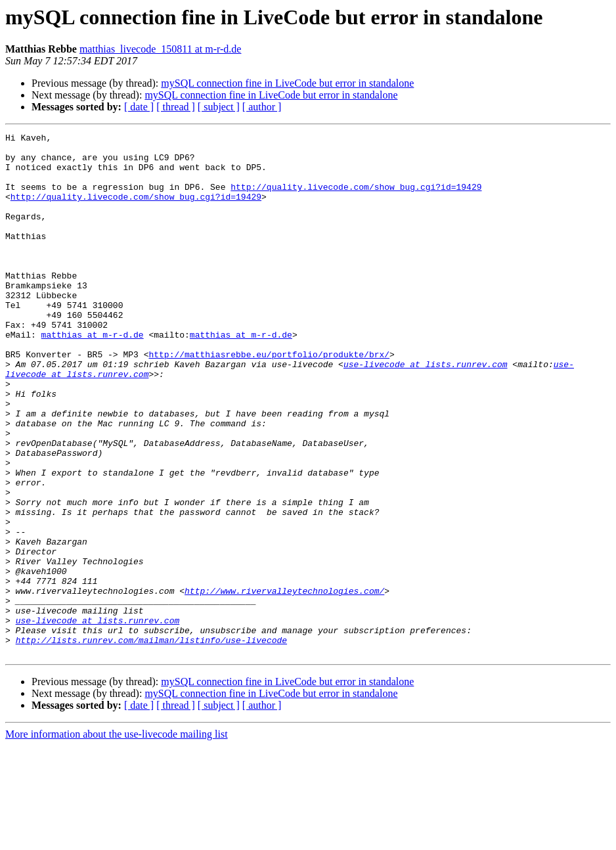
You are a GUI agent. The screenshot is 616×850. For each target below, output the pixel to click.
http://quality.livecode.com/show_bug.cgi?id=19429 (356, 198)
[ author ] (262, 107)
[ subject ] (219, 107)
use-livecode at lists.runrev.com (426, 411)
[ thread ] (176, 107)
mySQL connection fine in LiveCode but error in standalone (287, 83)
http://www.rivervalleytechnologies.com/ (284, 683)
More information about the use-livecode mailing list (117, 839)
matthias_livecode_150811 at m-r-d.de (161, 49)
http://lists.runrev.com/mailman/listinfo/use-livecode (151, 742)
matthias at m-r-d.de (93, 376)
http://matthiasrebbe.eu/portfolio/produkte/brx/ (269, 399)
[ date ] (139, 107)
